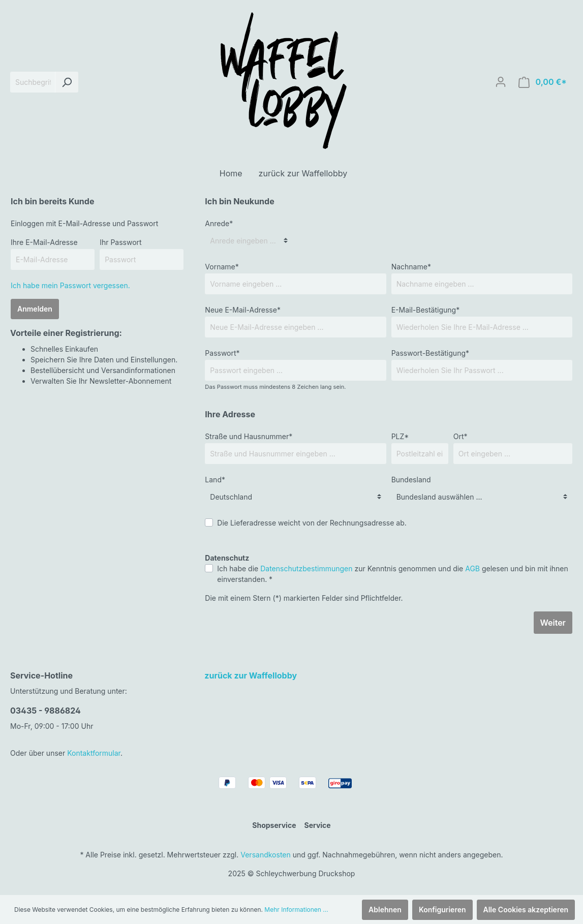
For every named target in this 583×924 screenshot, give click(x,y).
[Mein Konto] (501, 82)
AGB (472, 568)
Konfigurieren (442, 910)
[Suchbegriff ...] (33, 82)
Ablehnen (385, 910)
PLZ (400, 436)
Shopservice (274, 825)
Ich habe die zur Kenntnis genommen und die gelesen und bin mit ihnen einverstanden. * (392, 574)
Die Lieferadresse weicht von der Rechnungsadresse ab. (312, 523)
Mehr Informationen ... (296, 910)
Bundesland (411, 480)
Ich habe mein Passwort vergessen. (70, 285)
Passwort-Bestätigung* (430, 353)
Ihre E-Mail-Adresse (44, 242)
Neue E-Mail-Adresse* (243, 310)
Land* (215, 480)
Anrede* (219, 223)
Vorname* (222, 267)
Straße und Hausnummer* (249, 436)
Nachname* (411, 267)
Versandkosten (266, 855)
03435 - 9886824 (45, 711)
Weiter (553, 623)
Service (317, 825)
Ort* (461, 436)
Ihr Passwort (121, 242)
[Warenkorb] (543, 82)
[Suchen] (67, 82)
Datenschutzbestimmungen (306, 568)
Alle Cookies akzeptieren (526, 910)
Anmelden (35, 309)
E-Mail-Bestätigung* (426, 310)
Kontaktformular (94, 753)
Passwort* (222, 353)
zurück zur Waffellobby (251, 675)
